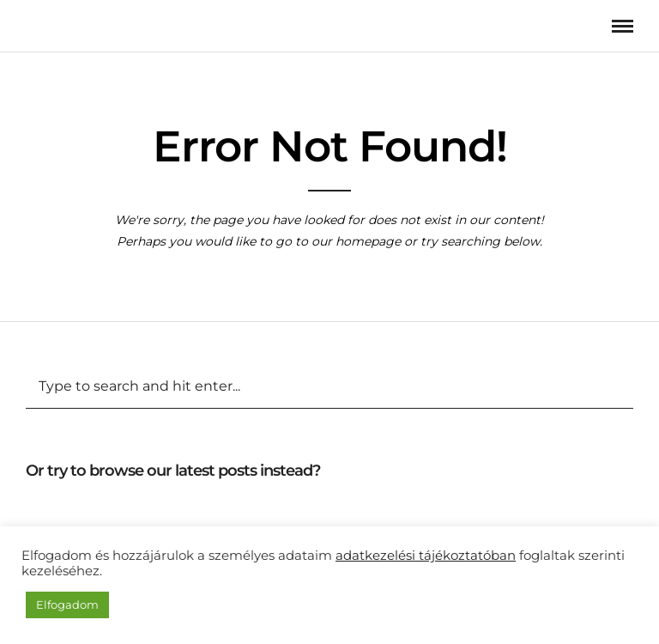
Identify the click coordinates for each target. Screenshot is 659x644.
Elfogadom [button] (67, 605)
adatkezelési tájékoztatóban (426, 556)
